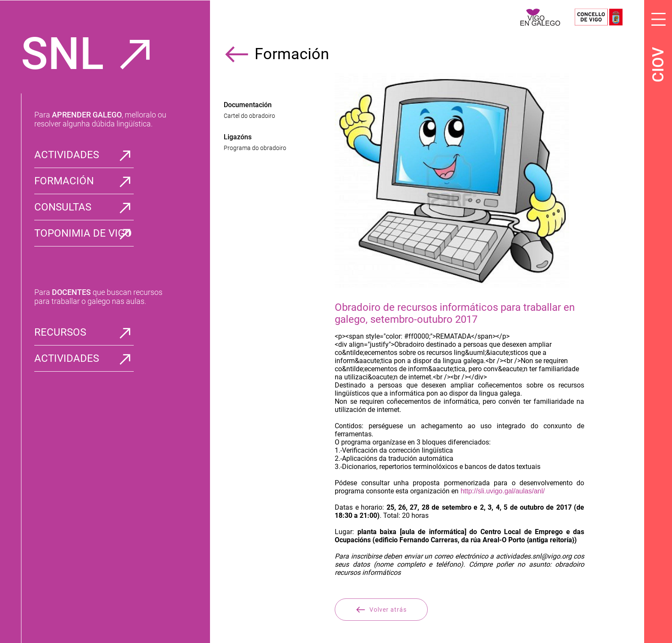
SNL (62, 54)
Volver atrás (381, 610)
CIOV (658, 65)
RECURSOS (60, 332)
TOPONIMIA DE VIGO (83, 233)
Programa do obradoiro (255, 148)
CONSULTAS (63, 207)
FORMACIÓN (64, 181)
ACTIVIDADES (67, 155)
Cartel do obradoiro (249, 116)
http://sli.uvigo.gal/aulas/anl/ (502, 491)
